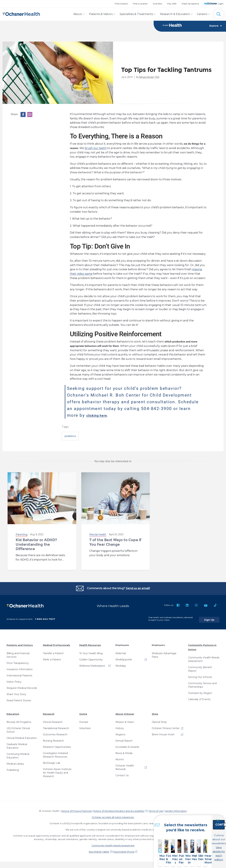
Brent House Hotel (163, 732)
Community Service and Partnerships (202, 683)
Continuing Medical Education (18, 754)
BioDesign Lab (52, 761)
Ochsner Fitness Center (166, 726)
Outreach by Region (200, 691)
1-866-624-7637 (45, 617)
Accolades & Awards (127, 745)
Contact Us (122, 773)
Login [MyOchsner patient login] (221, 4)
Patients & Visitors (101, 14)
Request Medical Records (22, 686)
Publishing (13, 768)
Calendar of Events (199, 697)
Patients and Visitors (20, 643)
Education (13, 712)
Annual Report (124, 739)
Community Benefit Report (200, 667)
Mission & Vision (125, 720)
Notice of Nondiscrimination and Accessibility (119, 809)
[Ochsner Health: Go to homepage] (21, 13)
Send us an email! (138, 588)
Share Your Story (16, 692)
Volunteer (85, 726)
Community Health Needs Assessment (204, 657)
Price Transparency (18, 661)
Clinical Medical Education (22, 736)
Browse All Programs (19, 720)
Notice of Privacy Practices (77, 809)
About (78, 14)
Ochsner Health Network (125, 765)
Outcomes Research (55, 732)
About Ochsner (125, 712)
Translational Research (56, 726)
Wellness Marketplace (92, 664)
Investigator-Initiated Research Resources (55, 753)
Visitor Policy (14, 680)
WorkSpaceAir (124, 657)
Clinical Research (53, 720)
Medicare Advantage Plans (164, 653)
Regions (120, 732)
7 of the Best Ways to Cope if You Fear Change (115, 542)
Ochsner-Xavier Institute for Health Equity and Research (57, 771)
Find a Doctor (121, 4)
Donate (84, 720)
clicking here (101, 415)
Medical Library (15, 762)
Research (49, 712)
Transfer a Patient (53, 651)
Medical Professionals (57, 643)
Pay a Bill (172, 4)
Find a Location (140, 4)
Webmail (121, 651)
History (120, 726)
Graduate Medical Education (17, 744)
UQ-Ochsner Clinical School (18, 728)
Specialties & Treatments (136, 14)
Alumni (120, 757)
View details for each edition (203, 849)
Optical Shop (159, 720)
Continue (203, 834)
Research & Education (175, 14)
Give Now (158, 4)
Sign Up (213, 618)
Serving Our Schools (200, 675)
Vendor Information (176, 809)
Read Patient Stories (19, 698)
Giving (83, 712)
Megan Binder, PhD (149, 77)
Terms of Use (156, 809)
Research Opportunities (57, 745)
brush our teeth (96, 148)
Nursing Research (53, 739)
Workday (121, 664)
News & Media (124, 751)
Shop (155, 712)
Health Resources (90, 643)
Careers (202, 14)
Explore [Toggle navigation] (216, 26)
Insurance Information (20, 667)
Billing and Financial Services (18, 653)
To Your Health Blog (91, 651)
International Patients (19, 673)
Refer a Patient (52, 657)
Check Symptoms (190, 4)
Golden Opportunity (91, 657)
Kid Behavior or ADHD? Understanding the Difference (36, 545)
